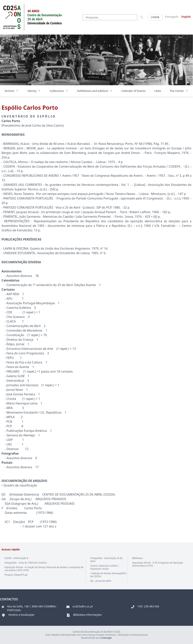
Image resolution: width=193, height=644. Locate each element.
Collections (59, 91)
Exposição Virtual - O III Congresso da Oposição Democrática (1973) (158, 564)
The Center (179, 91)
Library (34, 91)
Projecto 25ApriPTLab (16, 575)
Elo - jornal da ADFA (101, 581)
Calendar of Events (134, 91)
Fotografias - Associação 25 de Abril (106, 560)
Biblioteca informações (87, 615)
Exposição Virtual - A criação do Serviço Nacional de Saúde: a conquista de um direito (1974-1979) (44, 569)
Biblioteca (137, 558)
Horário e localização (21, 615)
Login (155, 17)
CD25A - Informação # (16, 558)
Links (158, 91)
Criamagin (106, 638)
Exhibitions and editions (95, 91)
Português (172, 17)
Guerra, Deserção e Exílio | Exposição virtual (105, 567)
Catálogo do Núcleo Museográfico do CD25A (108, 575)
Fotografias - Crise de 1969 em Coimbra (26, 563)
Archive (12, 91)
